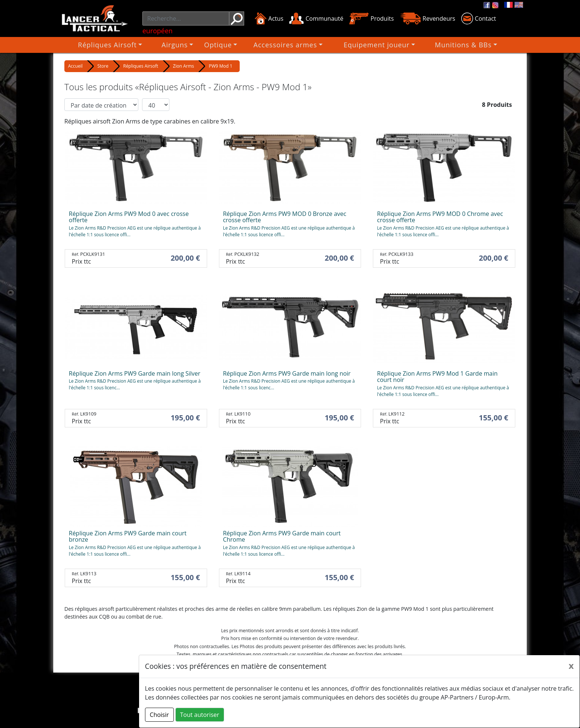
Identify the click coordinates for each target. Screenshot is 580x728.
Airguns (193, 45)
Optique (231, 45)
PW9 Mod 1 (220, 66)
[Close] (571, 666)
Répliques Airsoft (139, 45)
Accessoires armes (288, 45)
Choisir (159, 715)
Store (103, 66)
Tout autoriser (200, 715)
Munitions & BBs (437, 45)
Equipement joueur (364, 45)
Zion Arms (184, 66)
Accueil (75, 66)
